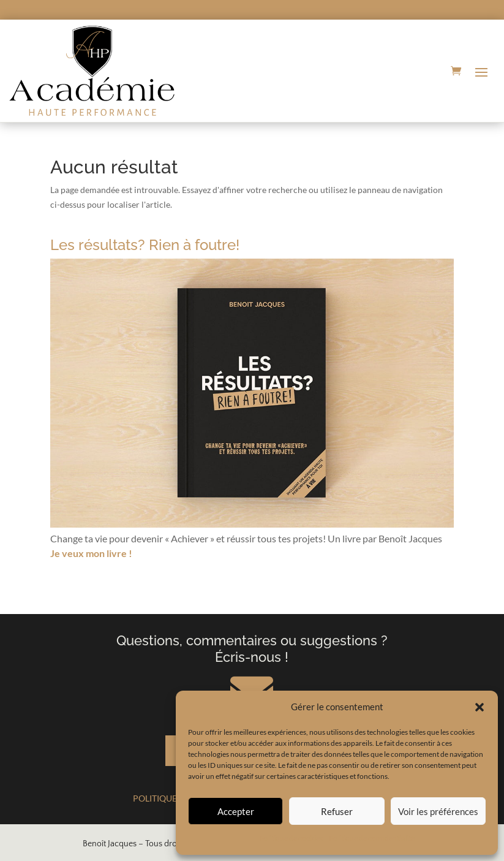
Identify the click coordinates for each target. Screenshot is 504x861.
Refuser (337, 811)
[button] (480, 707)
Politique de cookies (291, 838)
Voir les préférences (438, 811)
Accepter (236, 811)
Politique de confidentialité (372, 838)
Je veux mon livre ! (91, 553)
